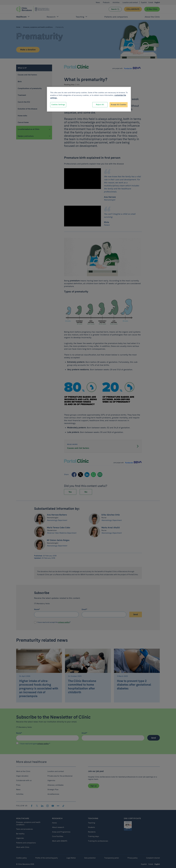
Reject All (100, 105)
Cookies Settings (58, 105)
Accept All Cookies (119, 105)
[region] (89, 99)
